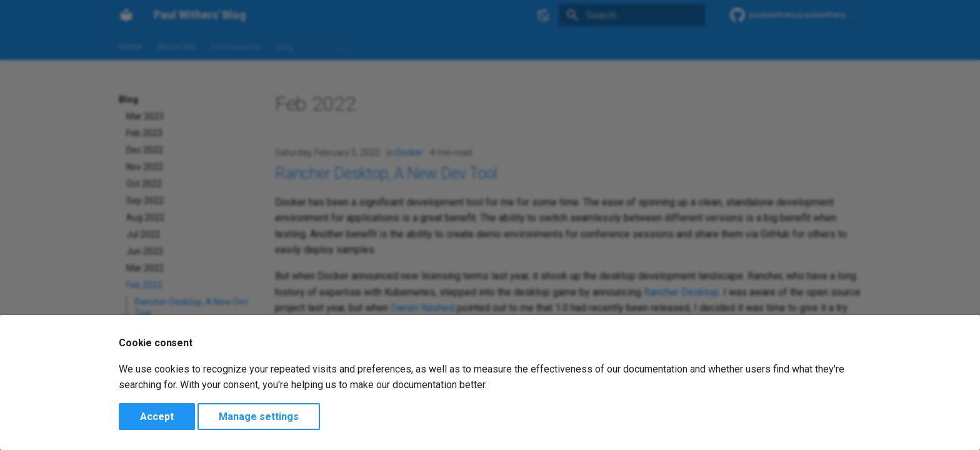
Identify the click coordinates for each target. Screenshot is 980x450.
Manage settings (259, 417)
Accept (157, 417)
